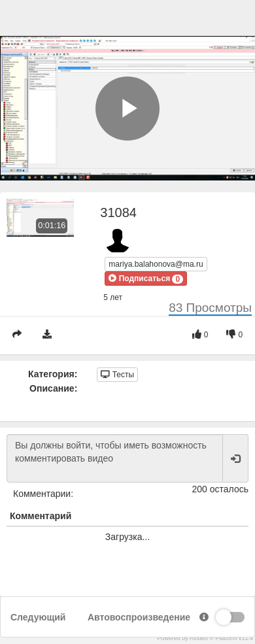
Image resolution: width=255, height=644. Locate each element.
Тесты (117, 375)
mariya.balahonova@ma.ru (156, 264)
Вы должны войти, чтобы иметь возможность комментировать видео (115, 458)
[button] (146, 279)
